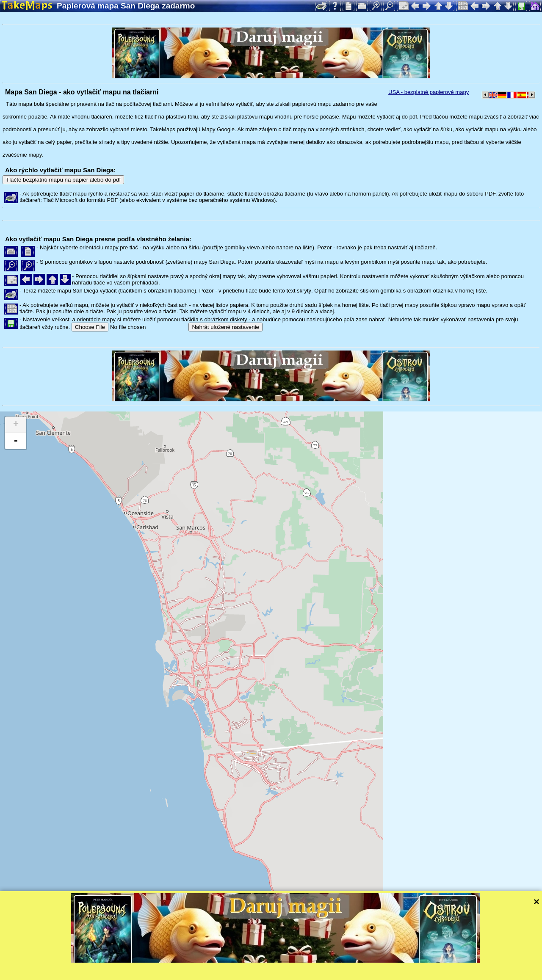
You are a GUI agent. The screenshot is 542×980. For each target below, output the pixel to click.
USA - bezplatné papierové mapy (429, 92)
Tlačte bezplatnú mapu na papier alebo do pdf (63, 180)
